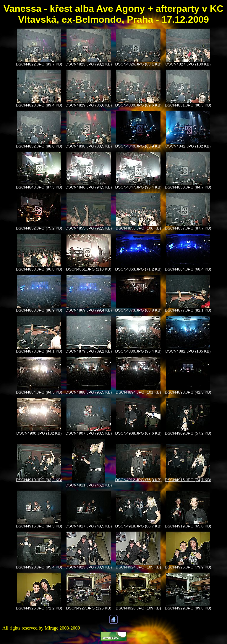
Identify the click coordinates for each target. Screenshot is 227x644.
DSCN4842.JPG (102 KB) (188, 146)
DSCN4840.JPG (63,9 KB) (138, 146)
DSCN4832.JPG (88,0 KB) (39, 146)
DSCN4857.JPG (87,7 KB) (188, 228)
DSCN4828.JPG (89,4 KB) (39, 105)
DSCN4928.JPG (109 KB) (138, 608)
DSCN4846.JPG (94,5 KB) (89, 187)
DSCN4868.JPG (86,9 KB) (39, 310)
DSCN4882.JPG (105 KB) (188, 351)
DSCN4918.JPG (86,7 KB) (138, 526)
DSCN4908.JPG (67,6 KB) (138, 433)
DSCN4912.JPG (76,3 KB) (138, 480)
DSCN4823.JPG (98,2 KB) (89, 64)
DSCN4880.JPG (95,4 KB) (138, 351)
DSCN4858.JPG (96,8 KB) (39, 269)
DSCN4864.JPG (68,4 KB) (188, 269)
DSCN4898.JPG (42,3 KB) (188, 392)
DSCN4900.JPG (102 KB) (39, 433)
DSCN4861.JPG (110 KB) (89, 269)
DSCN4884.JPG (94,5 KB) (39, 392)
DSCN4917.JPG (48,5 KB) (89, 526)
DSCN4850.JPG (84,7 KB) (188, 187)
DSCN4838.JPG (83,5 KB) (89, 146)
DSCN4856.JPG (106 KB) (138, 228)
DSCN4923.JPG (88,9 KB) (89, 567)
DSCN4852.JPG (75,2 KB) (39, 228)
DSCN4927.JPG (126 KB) (89, 608)
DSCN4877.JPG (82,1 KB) (188, 310)
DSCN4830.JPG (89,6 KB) (138, 105)
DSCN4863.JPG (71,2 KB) (138, 269)
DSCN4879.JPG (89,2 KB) (89, 351)
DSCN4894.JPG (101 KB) (138, 392)
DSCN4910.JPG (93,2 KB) (39, 480)
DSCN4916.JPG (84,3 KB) (39, 526)
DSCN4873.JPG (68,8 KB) (138, 310)
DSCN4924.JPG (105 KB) (138, 567)
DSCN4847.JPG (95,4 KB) (138, 187)
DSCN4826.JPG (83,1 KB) (138, 64)
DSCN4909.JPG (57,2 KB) (188, 433)
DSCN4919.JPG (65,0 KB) (188, 526)
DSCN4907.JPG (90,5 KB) (89, 433)
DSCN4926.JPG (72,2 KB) (39, 608)
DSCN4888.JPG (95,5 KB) (89, 392)
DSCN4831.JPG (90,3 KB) (188, 105)
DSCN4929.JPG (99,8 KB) (188, 608)
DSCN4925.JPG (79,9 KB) (188, 567)
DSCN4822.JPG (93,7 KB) (39, 64)
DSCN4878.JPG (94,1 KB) (39, 351)
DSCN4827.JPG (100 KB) (188, 64)
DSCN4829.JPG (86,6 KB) (89, 105)
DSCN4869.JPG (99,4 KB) (89, 310)
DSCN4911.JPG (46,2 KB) (89, 485)
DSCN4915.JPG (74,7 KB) (188, 480)
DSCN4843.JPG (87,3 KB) (39, 187)
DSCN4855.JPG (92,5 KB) (89, 228)
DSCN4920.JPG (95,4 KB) (39, 567)
